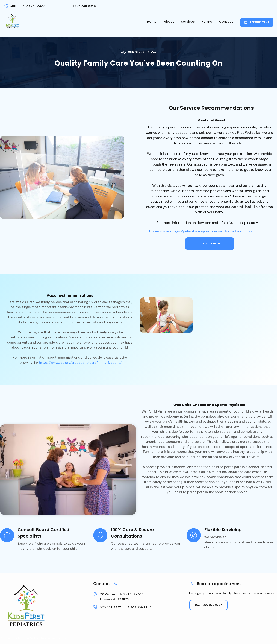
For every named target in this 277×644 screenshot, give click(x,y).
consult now (210, 243)
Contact (226, 21)
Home (152, 21)
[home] (12, 21)
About (169, 21)
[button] (207, 22)
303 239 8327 (110, 607)
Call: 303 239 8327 (208, 605)
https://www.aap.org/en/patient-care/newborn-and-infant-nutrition (199, 231)
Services (188, 21)
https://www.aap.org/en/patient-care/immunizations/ (80, 363)
